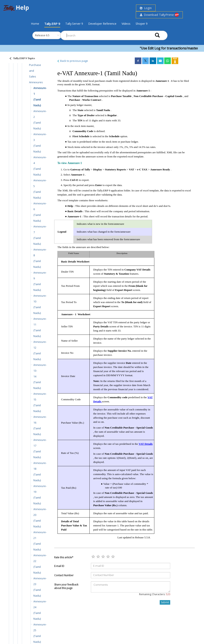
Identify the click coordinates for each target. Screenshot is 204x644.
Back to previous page (72, 61)
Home (35, 23)
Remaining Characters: (155, 594)
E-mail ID (59, 566)
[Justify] (21, 59)
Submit (165, 602)
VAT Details (146, 444)
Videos (126, 24)
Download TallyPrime (159, 15)
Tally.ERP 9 (52, 24)
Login (146, 8)
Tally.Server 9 (74, 24)
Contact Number (64, 575)
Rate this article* (64, 557)
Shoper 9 (142, 24)
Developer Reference (102, 24)
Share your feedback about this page (66, 586)
